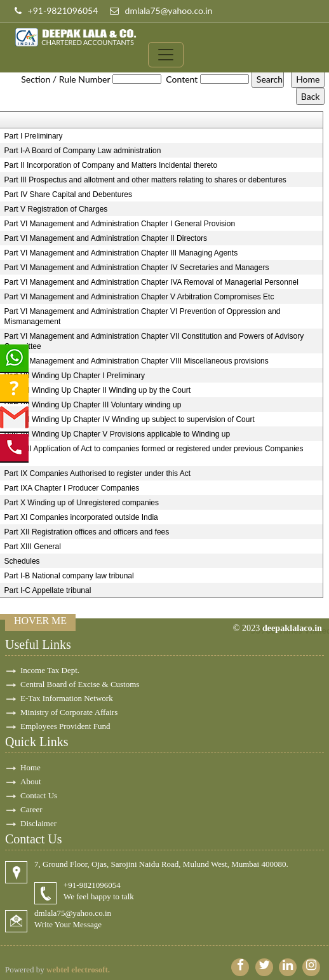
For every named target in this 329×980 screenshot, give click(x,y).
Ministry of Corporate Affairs (69, 712)
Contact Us (39, 795)
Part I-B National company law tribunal (69, 576)
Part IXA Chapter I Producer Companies (72, 488)
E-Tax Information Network (67, 698)
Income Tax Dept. (50, 670)
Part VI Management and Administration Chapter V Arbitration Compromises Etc (139, 297)
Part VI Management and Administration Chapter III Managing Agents (121, 253)
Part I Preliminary (34, 136)
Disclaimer (38, 823)
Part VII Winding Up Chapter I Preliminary (75, 376)
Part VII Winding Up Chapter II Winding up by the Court (97, 390)
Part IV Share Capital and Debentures (68, 194)
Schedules (22, 561)
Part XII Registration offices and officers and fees (87, 532)
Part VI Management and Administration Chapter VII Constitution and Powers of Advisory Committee (154, 341)
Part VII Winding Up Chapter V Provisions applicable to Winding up (117, 434)
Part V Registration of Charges (56, 209)
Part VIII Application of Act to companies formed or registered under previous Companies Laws (154, 454)
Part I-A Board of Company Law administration (83, 151)
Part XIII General (33, 547)
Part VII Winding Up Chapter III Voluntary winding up (93, 405)
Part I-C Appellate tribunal (48, 590)
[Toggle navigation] (166, 55)
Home (30, 767)
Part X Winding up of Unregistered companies (82, 503)
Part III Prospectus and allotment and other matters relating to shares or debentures (145, 180)
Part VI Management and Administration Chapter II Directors (106, 238)
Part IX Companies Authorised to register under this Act (97, 473)
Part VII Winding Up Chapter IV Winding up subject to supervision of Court (130, 419)
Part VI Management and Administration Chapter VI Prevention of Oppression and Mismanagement (143, 316)
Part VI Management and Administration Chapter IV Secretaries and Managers (137, 268)
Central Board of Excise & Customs (80, 684)
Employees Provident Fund (65, 726)
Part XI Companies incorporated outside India (81, 517)
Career (31, 809)
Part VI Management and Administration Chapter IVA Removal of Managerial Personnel (151, 282)
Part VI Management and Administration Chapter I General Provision (120, 224)
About (31, 781)
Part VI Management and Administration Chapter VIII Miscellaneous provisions (137, 361)
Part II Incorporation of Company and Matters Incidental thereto (111, 165)
